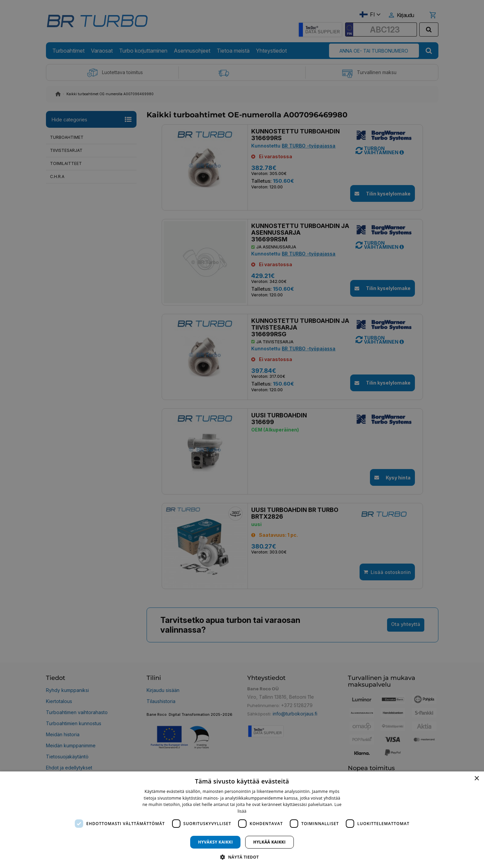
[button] (242, 857)
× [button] (476, 779)
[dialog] (242, 820)
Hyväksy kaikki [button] (215, 842)
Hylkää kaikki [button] (269, 842)
